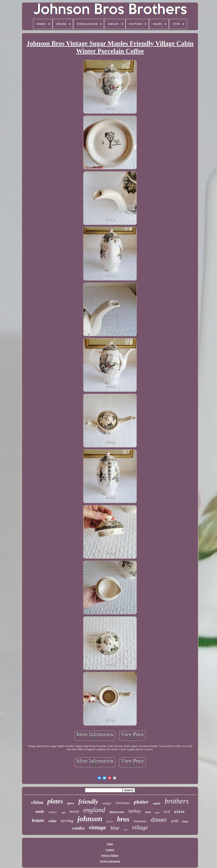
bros (123, 819)
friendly (88, 802)
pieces (110, 821)
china (37, 802)
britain (38, 820)
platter (141, 802)
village (140, 827)
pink (175, 821)
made (40, 812)
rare (126, 830)
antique (107, 803)
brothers (177, 801)
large (185, 821)
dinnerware (117, 812)
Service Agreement (110, 861)
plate (179, 812)
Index (110, 844)
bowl (157, 813)
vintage (98, 827)
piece (71, 803)
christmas (122, 803)
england (94, 810)
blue (115, 828)
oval (167, 812)
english (157, 803)
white (53, 821)
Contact (110, 850)
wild (63, 813)
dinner (159, 819)
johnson (90, 819)
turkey (135, 811)
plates (55, 801)
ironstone (140, 821)
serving (67, 821)
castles (78, 828)
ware (148, 812)
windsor (53, 812)
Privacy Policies (110, 855)
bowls (74, 811)
